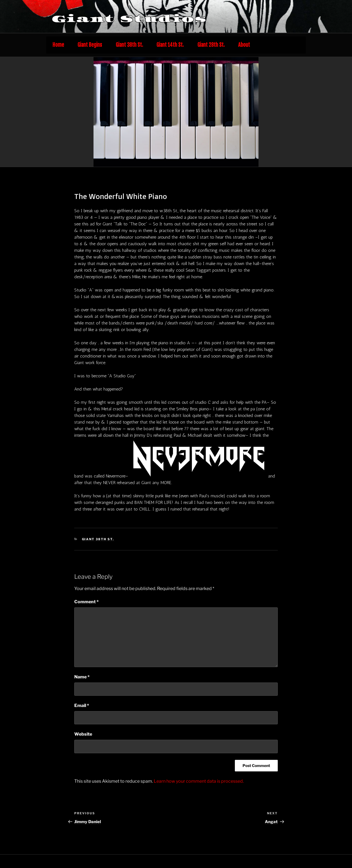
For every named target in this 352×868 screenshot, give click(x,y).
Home (58, 45)
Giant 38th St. (129, 45)
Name (82, 677)
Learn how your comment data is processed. (199, 781)
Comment (86, 602)
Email (82, 705)
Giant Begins (90, 45)
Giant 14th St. (170, 45)
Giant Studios (129, 19)
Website (83, 734)
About (244, 45)
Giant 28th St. (211, 45)
